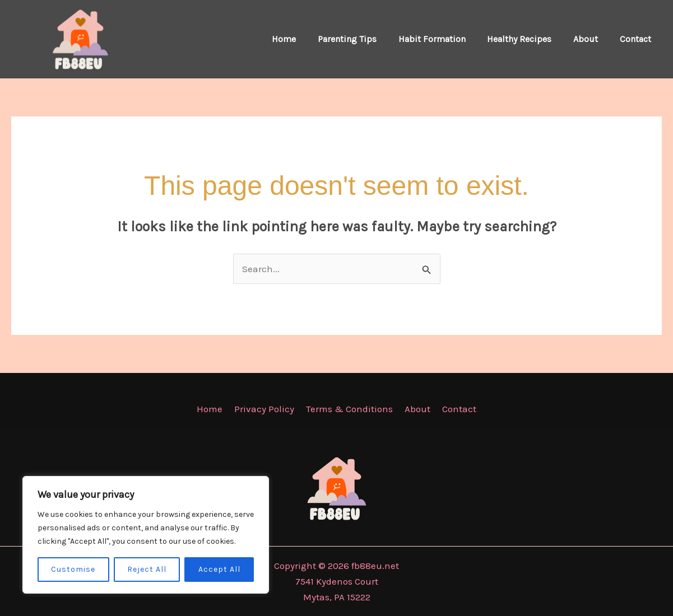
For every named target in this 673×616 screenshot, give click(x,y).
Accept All (219, 569)
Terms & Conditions (349, 409)
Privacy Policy (266, 409)
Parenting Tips (364, 39)
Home (305, 39)
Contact (637, 39)
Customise (73, 569)
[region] (146, 535)
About (591, 39)
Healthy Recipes (529, 39)
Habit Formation (445, 39)
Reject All (147, 569)
